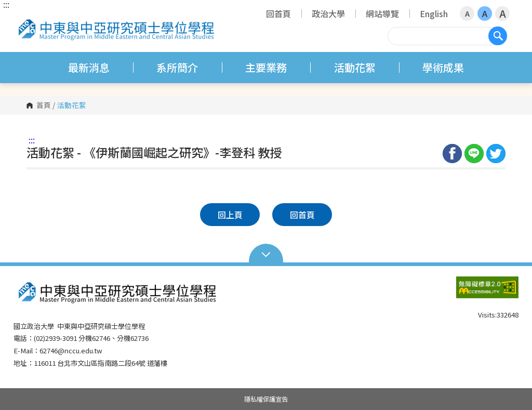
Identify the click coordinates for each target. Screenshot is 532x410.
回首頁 (278, 14)
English (434, 14)
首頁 (44, 105)
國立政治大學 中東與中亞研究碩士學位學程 (24, 18)
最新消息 (89, 67)
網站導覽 (382, 14)
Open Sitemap (266, 254)
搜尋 (498, 36)
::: (6, 4)
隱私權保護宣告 (266, 399)
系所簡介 (177, 67)
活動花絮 (355, 67)
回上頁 (230, 215)
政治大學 (328, 14)
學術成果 (443, 67)
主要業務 (266, 67)
